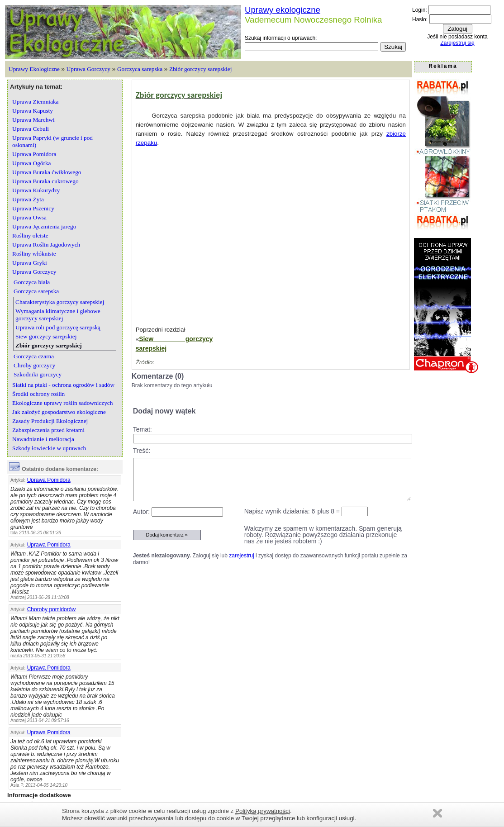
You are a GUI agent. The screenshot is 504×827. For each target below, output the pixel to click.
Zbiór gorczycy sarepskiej (200, 69)
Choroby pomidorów (51, 609)
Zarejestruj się (457, 43)
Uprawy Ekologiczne (34, 69)
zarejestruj (241, 556)
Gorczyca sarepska (140, 69)
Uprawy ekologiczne (283, 10)
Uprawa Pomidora (49, 480)
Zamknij (437, 813)
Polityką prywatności (263, 811)
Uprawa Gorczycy (88, 69)
